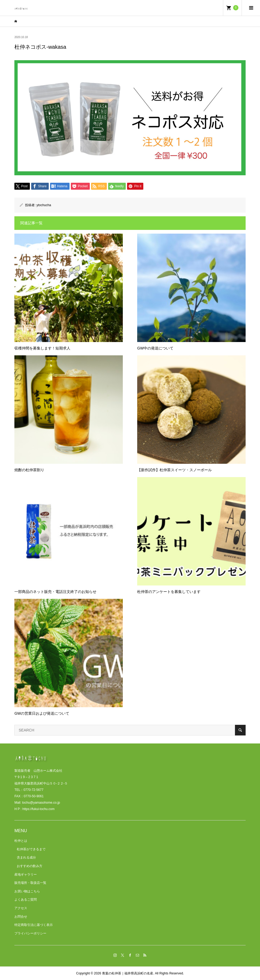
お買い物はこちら (27, 891)
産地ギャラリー (26, 875)
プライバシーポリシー (30, 933)
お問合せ (21, 917)
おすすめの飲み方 (30, 866)
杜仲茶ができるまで (31, 849)
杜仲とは (21, 841)
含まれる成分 (26, 857)
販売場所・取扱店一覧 (30, 883)
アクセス (21, 908)
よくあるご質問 (26, 900)
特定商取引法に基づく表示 (34, 925)
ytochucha (44, 205)
